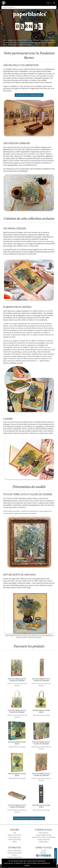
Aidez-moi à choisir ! (15, 835)
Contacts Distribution (14, 857)
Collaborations (44, 842)
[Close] (54, 861)
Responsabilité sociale (43, 835)
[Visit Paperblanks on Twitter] (45, 855)
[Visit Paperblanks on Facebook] (37, 855)
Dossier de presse (43, 839)
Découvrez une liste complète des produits (29, 818)
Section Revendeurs (15, 851)
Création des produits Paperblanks (44, 837)
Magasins (44, 853)
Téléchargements (14, 837)
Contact (43, 851)
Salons (14, 855)
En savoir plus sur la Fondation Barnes (29, 95)
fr (48, 3)
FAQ (15, 833)
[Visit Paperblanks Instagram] (40, 855)
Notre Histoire (44, 833)
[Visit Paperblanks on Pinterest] (50, 855)
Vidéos (14, 842)
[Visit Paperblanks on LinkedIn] (47, 855)
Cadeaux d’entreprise (14, 853)
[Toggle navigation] (54, 3)
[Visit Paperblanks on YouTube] (43, 855)
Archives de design (15, 839)
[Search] (29, 7)
